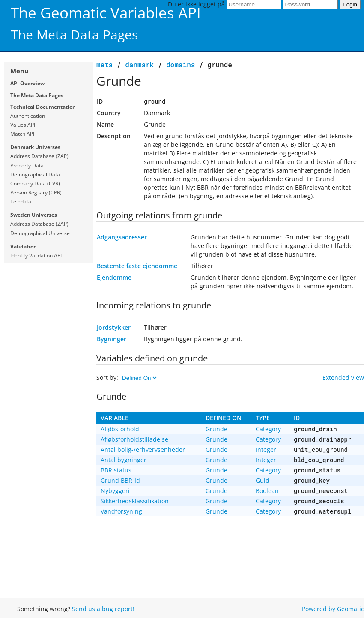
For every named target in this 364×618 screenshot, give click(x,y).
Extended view (343, 378)
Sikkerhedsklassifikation (135, 501)
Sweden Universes (34, 215)
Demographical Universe (40, 233)
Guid (263, 480)
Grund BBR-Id (120, 480)
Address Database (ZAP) (39, 156)
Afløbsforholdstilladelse (134, 439)
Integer (266, 449)
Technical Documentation (43, 107)
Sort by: (108, 378)
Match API (22, 134)
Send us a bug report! (103, 609)
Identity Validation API (36, 255)
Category (268, 429)
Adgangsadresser (122, 237)
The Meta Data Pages (37, 95)
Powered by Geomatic (333, 609)
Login (350, 4)
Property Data (27, 166)
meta (104, 64)
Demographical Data (35, 175)
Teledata (21, 202)
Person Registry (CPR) (36, 193)
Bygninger (112, 339)
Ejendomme (114, 277)
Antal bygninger (124, 460)
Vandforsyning (121, 511)
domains (181, 64)
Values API (23, 125)
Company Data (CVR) (35, 184)
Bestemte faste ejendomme (137, 266)
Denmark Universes (35, 147)
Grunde (216, 429)
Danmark (139, 64)
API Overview (27, 83)
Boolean (267, 491)
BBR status (116, 470)
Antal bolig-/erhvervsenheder (143, 449)
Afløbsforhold (120, 429)
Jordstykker (114, 327)
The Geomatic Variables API (106, 13)
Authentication (28, 116)
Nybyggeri (115, 491)
